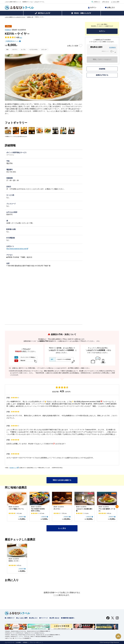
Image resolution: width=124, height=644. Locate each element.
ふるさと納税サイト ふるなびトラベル (15, 17)
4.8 (109, 513)
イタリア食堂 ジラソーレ (16, 509)
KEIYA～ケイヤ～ (14, 561)
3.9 (64, 513)
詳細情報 (102, 69)
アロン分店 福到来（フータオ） (107, 510)
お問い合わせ (106, 2)
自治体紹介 (113, 47)
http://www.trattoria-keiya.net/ (16, 249)
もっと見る (62, 528)
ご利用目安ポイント (12, 41)
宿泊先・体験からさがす (83, 13)
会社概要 (19, 642)
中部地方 (8, 30)
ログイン (93, 8)
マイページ (44, 618)
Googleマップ (13, 468)
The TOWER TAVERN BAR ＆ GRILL (38, 510)
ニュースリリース (9, 642)
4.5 (19, 565)
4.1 (19, 513)
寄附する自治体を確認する (62, 480)
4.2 (42, 513)
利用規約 (25, 642)
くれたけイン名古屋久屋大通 (84, 510)
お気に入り (111, 8)
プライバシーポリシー (35, 642)
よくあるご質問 (115, 2)
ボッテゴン (57, 509)
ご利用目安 (21, 517)
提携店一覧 (30, 17)
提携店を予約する (102, 75)
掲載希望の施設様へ (69, 618)
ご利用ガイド (97, 2)
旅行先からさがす (44, 13)
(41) (21, 38)
